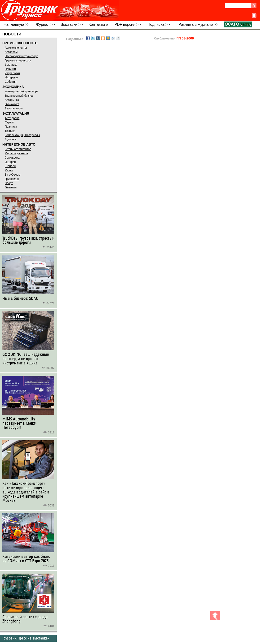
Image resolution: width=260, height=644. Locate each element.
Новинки (10, 69)
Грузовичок (12, 179)
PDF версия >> (128, 24)
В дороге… (12, 139)
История (10, 162)
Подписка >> (159, 24)
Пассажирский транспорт (21, 56)
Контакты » (98, 24)
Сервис (10, 122)
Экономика (12, 104)
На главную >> (16, 24)
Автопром (11, 52)
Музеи (9, 170)
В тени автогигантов (18, 149)
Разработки (12, 73)
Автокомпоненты (16, 48)
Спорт (9, 183)
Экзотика (11, 187)
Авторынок (12, 100)
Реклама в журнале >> (198, 24)
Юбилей (10, 166)
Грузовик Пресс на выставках (26, 638)
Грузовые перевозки (18, 61)
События (11, 82)
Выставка (11, 65)
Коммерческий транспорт (21, 91)
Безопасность (14, 108)
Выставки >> (72, 24)
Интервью (11, 78)
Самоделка (12, 158)
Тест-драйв (12, 118)
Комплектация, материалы (22, 135)
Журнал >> (45, 24)
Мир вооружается (16, 153)
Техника (10, 131)
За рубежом (13, 175)
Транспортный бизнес (19, 96)
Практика (11, 127)
